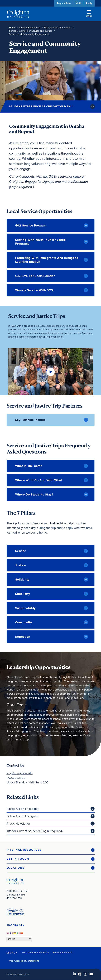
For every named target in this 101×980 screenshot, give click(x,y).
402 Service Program (31, 225)
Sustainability (25, 608)
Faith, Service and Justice (57, 28)
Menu (89, 14)
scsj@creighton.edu (20, 773)
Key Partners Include (30, 420)
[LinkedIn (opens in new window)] (74, 974)
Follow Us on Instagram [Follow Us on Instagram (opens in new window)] (22, 816)
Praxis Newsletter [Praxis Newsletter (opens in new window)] (18, 824)
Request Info (64, 3)
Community (24, 622)
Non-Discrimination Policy (35, 953)
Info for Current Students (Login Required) (35, 831)
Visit (78, 3)
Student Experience (30, 28)
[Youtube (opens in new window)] (91, 974)
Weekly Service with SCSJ (35, 290)
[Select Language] (19, 939)
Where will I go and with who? (39, 480)
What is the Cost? (29, 466)
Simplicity (23, 594)
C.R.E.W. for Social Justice (35, 276)
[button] (51, 850)
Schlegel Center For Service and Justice (31, 31)
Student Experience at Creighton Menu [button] (41, 106)
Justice (21, 565)
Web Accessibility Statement (24, 961)
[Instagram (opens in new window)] (85, 974)
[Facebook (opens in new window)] (80, 974)
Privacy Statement (63, 953)
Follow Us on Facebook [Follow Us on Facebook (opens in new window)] (22, 809)
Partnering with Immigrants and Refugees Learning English (47, 260)
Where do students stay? (34, 494)
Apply (89, 3)
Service (21, 551)
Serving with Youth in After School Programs (41, 242)
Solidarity (22, 579)
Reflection (23, 637)
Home (12, 28)
